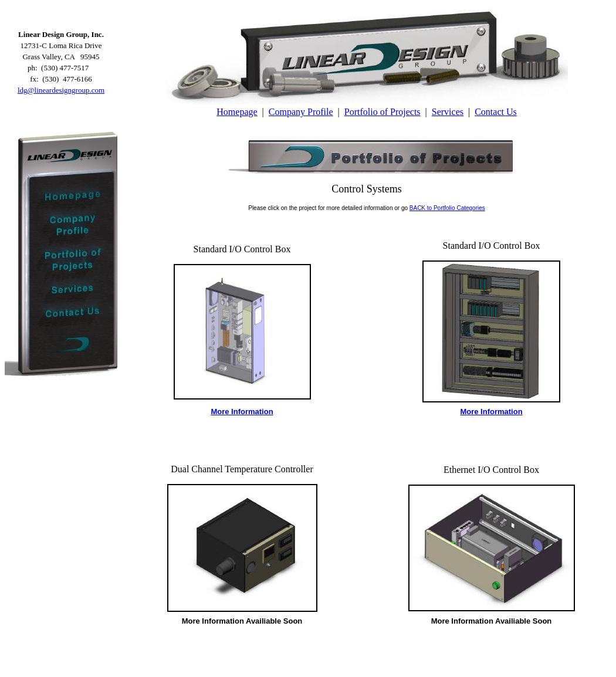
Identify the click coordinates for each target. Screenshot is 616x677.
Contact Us (496, 112)
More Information (242, 412)
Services (448, 112)
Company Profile (301, 112)
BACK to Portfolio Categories (447, 208)
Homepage (237, 112)
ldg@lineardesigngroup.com (61, 90)
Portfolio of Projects (383, 112)
